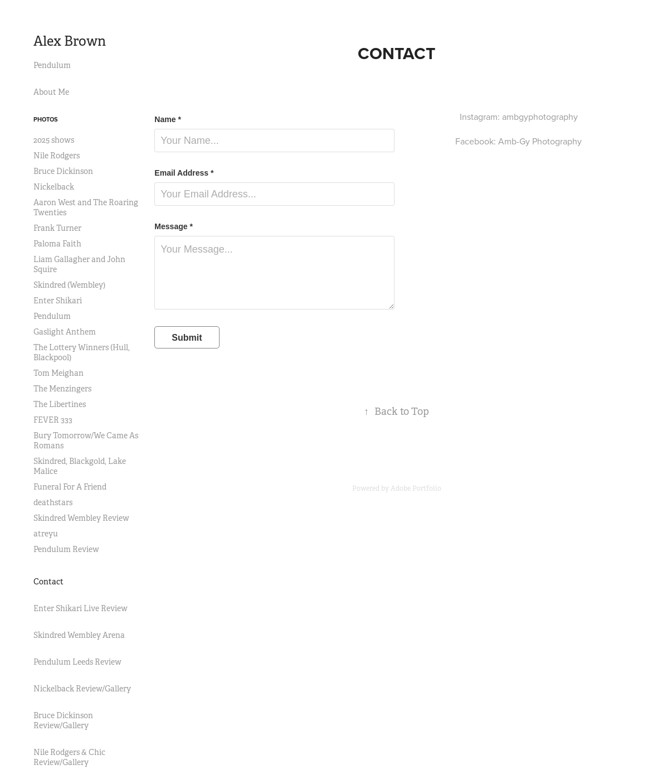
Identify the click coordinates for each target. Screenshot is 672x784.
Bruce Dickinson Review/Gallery (63, 720)
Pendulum (52, 65)
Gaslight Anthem (65, 332)
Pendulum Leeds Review (77, 662)
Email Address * (184, 173)
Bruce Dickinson (63, 171)
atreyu (46, 534)
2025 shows (54, 140)
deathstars (53, 502)
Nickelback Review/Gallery (82, 689)
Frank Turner (57, 228)
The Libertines (60, 404)
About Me (51, 92)
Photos (46, 119)
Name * (167, 119)
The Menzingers (62, 389)
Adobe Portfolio (416, 488)
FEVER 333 (53, 420)
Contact (48, 582)
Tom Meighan (59, 373)
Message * (173, 226)
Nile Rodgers (57, 156)
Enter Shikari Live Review (81, 608)
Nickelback (54, 187)
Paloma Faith (57, 244)
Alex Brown (70, 41)
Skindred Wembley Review (81, 518)
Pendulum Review (66, 549)
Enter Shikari (58, 301)
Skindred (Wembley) (69, 285)
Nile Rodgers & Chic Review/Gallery (69, 757)
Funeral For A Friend (70, 487)
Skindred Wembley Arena (79, 635)
